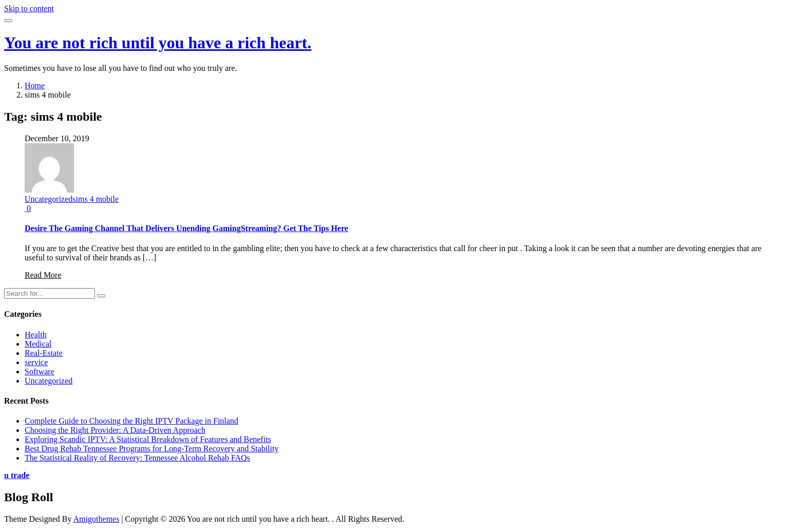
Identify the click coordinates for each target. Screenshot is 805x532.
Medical (38, 344)
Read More (43, 275)
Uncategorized (49, 199)
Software (40, 372)
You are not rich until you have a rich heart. (158, 43)
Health (36, 335)
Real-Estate (44, 353)
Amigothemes (97, 519)
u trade (17, 475)
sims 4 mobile (95, 199)
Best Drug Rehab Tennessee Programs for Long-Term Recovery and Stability (152, 449)
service (36, 362)
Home (35, 85)
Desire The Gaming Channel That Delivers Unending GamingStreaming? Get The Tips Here (186, 228)
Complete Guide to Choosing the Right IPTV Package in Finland (131, 421)
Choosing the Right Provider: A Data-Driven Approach (115, 430)
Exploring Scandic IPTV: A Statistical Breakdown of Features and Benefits (148, 439)
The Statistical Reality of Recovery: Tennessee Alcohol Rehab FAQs (137, 458)
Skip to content (29, 8)
